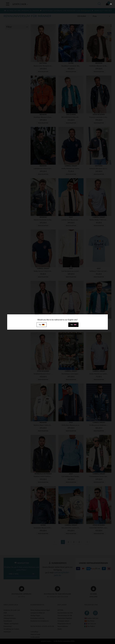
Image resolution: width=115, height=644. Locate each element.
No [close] (42, 325)
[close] (111, 4)
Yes (73, 325)
